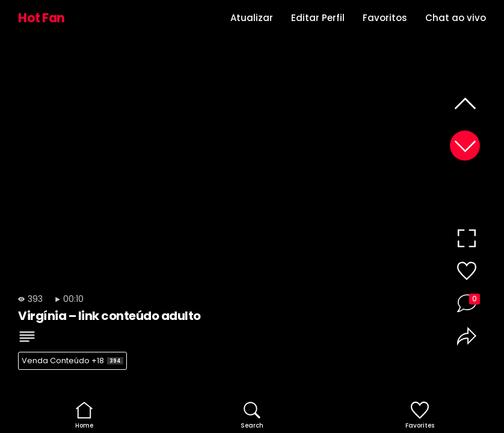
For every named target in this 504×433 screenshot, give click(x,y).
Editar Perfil (318, 18)
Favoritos (385, 18)
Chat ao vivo (456, 18)
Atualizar (252, 18)
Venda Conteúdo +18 (72, 361)
